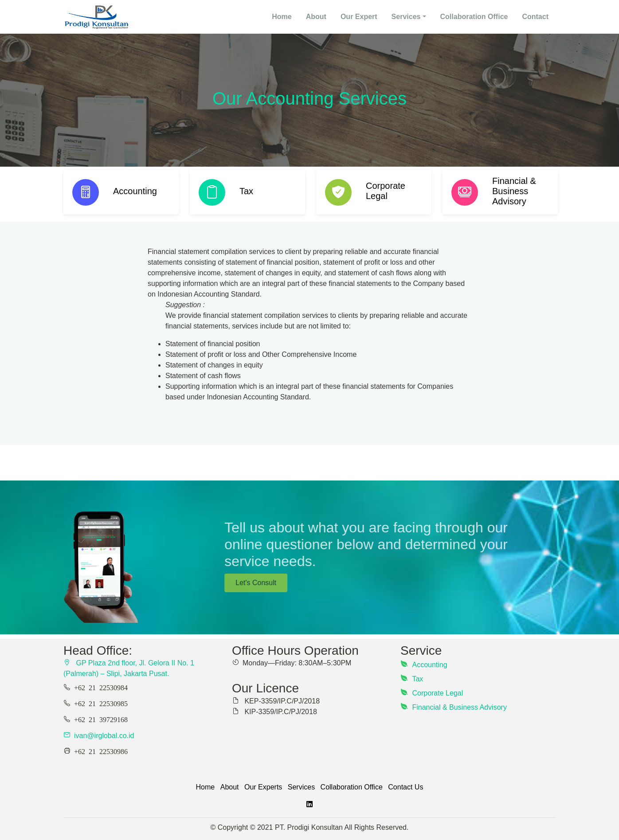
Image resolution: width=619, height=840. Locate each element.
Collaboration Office (474, 17)
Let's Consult (383, 583)
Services (301, 787)
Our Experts (263, 787)
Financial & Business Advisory (459, 707)
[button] (409, 17)
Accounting (429, 665)
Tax (417, 679)
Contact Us (405, 787)
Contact (535, 17)
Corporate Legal (437, 693)
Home (206, 787)
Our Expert (359, 17)
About (316, 17)
